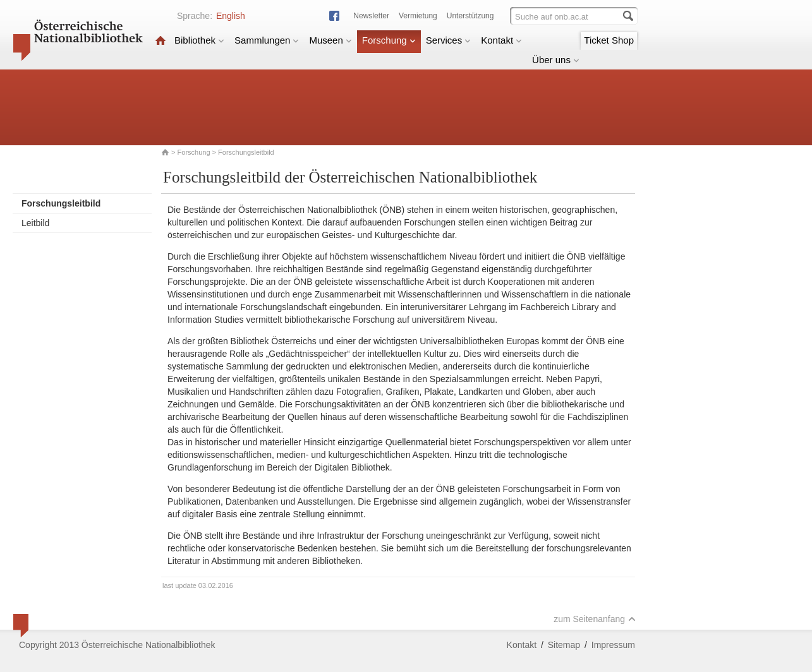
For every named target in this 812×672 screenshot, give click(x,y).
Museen (330, 40)
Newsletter (371, 16)
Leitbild (35, 223)
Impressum (613, 645)
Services (449, 40)
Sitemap (564, 645)
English (231, 16)
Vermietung (418, 16)
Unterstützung (470, 16)
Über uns (556, 60)
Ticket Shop (609, 40)
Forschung (389, 40)
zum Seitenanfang (595, 619)
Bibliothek (199, 40)
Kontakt (501, 40)
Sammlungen (267, 40)
